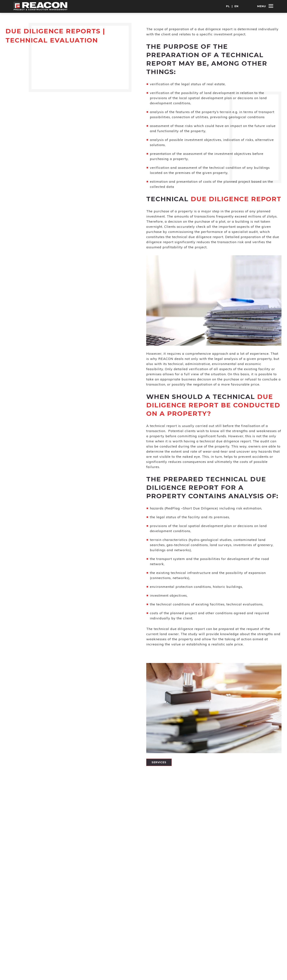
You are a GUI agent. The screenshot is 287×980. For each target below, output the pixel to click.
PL (228, 6)
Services (159, 762)
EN (236, 6)
